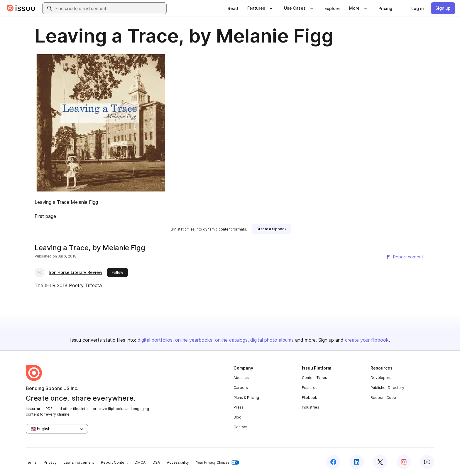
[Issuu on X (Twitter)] (380, 462)
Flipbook (310, 398)
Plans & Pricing (246, 398)
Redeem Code (383, 398)
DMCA (140, 462)
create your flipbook (367, 340)
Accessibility (178, 462)
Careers (241, 388)
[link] (233, 8)
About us (241, 378)
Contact (240, 427)
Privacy (50, 462)
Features (310, 388)
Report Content (114, 462)
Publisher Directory (387, 388)
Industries (311, 407)
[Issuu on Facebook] (333, 462)
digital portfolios (155, 340)
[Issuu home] (21, 8)
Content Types (314, 378)
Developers (381, 378)
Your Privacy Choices (218, 463)
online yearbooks (194, 340)
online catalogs (231, 340)
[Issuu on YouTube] (427, 462)
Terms (31, 462)
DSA (156, 462)
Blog (237, 417)
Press (239, 407)
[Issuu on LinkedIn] (357, 462)
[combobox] (110, 8)
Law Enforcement (79, 462)
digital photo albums (272, 340)
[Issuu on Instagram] (404, 462)
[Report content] (405, 257)
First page (45, 216)
